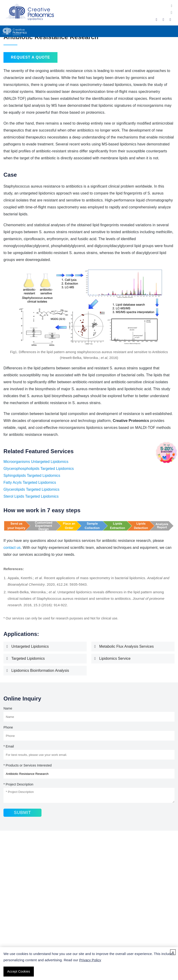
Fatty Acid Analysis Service (27, 885)
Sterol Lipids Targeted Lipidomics (31, 496)
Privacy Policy (90, 960)
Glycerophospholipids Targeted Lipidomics (39, 469)
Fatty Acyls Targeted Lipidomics (30, 482)
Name (8, 708)
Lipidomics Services (22, 878)
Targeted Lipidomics (28, 658)
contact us (12, 548)
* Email (9, 746)
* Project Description (18, 784)
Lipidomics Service (115, 658)
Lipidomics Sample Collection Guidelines (38, 927)
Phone (8, 727)
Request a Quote (30, 57)
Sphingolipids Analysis (23, 892)
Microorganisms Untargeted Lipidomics (36, 462)
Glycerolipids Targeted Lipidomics (31, 489)
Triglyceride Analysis (22, 899)
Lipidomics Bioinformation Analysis (40, 671)
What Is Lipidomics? (22, 920)
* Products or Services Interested (28, 765)
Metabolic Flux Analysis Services (126, 646)
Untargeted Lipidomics (30, 646)
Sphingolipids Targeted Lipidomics (32, 476)
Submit (22, 813)
